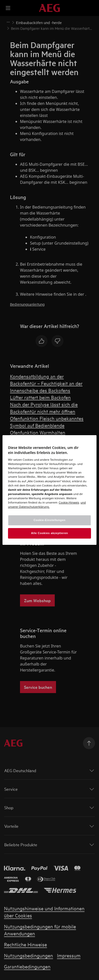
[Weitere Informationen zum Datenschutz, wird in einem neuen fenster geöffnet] (69, 502)
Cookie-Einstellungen (49, 520)
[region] (49, 490)
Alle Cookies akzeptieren (49, 533)
